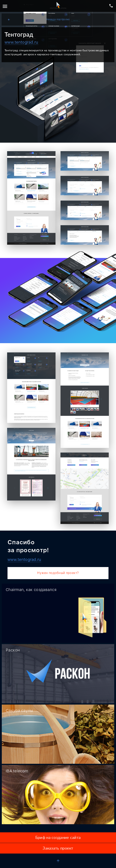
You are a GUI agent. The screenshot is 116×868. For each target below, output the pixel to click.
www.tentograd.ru (21, 42)
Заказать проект (58, 848)
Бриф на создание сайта (58, 838)
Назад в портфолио (39, 20)
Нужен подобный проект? (58, 573)
